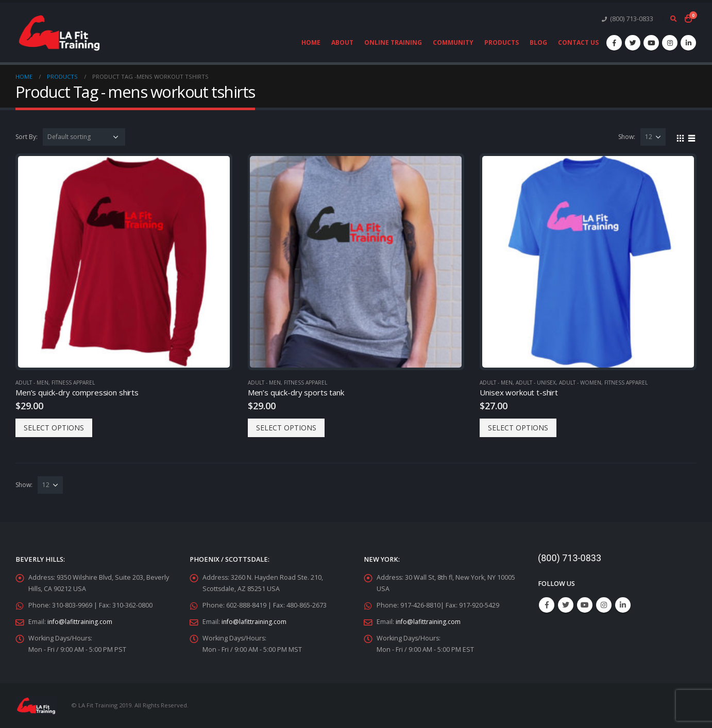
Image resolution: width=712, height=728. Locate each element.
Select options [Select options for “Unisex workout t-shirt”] (518, 428)
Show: (627, 137)
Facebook (547, 605)
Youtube (585, 605)
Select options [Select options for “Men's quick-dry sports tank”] (286, 428)
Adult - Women (580, 383)
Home (311, 42)
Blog (538, 42)
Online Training (393, 42)
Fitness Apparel (73, 383)
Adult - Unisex (536, 383)
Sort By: (27, 137)
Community (453, 42)
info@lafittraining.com (81, 622)
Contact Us (578, 42)
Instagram (604, 605)
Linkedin (623, 605)
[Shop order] (84, 137)
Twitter (566, 605)
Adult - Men (32, 383)
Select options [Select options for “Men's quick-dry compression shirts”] (54, 428)
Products (502, 42)
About (342, 42)
